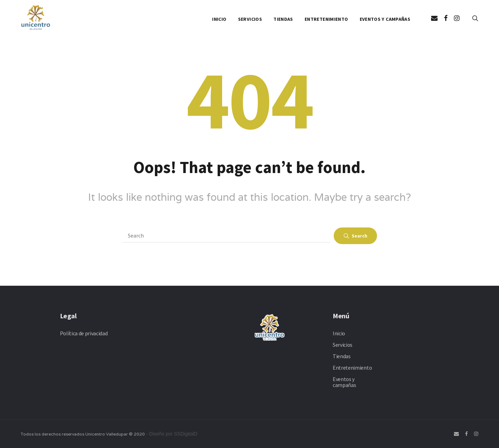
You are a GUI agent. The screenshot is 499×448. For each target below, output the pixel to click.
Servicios (250, 19)
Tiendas (283, 19)
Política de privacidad (84, 333)
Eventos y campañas (385, 19)
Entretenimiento (326, 19)
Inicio (219, 19)
